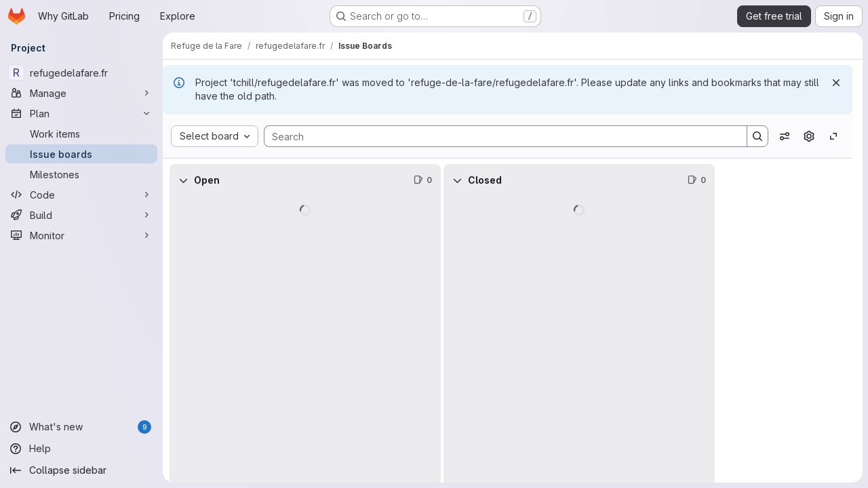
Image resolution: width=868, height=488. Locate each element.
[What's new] (81, 427)
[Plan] (81, 113)
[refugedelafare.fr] (81, 73)
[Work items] (81, 134)
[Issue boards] (81, 154)
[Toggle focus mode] (833, 136)
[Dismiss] (836, 83)
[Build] (81, 215)
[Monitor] (81, 235)
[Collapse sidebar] (81, 470)
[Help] (81, 449)
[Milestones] (81, 174)
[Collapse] (183, 180)
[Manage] (81, 93)
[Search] (499, 136)
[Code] (81, 195)
